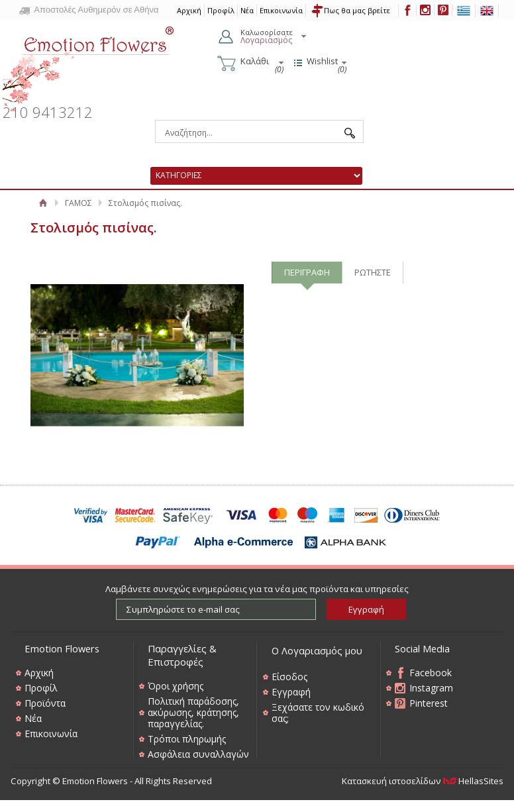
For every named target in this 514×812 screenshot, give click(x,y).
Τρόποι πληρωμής (187, 739)
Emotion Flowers (89, 65)
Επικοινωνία (281, 10)
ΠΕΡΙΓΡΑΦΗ (307, 272)
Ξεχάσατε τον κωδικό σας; (318, 713)
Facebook (431, 673)
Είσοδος (289, 677)
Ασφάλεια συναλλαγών (198, 754)
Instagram (431, 688)
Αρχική (43, 203)
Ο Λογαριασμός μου (317, 650)
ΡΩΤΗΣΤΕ (373, 272)
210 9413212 (48, 112)
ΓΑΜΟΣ (78, 203)
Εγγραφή (291, 692)
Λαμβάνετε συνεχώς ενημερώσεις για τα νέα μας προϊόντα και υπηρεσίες (257, 589)
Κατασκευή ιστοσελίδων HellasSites (423, 781)
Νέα (247, 10)
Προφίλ (221, 10)
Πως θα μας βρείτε (357, 10)
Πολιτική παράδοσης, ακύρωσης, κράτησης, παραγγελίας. (193, 712)
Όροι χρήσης (176, 686)
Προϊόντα (45, 703)
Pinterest (429, 703)
